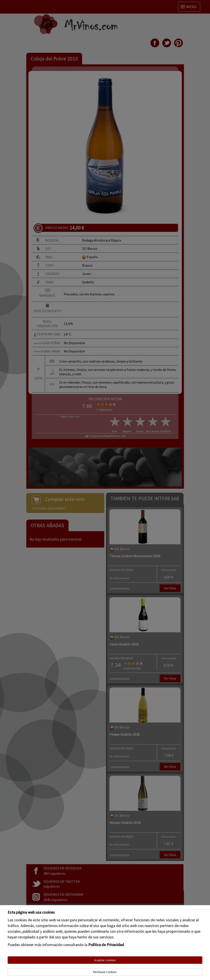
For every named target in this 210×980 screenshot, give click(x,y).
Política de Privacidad (106, 945)
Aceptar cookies (105, 960)
